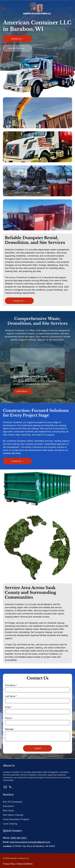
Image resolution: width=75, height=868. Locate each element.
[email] (5, 787)
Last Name (10, 696)
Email (8, 707)
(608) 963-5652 (19, 838)
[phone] (10, 787)
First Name (10, 685)
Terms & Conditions (24, 864)
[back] (6, 373)
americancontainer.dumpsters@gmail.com (30, 842)
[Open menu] (69, 8)
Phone (8, 718)
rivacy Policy (9, 864)
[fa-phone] (4, 10)
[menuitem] (37, 802)
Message (9, 729)
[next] (69, 373)
